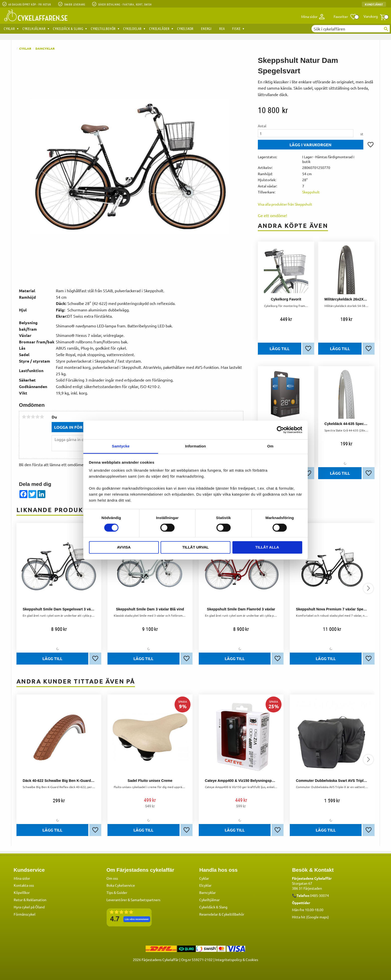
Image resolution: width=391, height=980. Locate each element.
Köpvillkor (22, 892)
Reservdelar (209, 914)
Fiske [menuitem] (236, 28)
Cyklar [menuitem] (9, 28)
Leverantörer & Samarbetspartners (133, 900)
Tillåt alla (267, 547)
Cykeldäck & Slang (213, 907)
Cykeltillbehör (233, 914)
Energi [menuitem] (206, 28)
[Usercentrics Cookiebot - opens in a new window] (280, 430)
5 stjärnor (42, 417)
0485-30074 (319, 895)
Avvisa (124, 547)
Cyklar (204, 878)
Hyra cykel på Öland (29, 907)
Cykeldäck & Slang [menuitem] (68, 28)
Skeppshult (311, 192)
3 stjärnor (33, 417)
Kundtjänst (374, 4)
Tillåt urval (195, 547)
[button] (345, 17)
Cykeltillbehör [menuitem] (103, 28)
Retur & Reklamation (30, 900)
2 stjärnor (28, 417)
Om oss (112, 878)
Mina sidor (22, 878)
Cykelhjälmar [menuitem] (34, 28)
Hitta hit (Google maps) (310, 917)
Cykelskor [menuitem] (185, 28)
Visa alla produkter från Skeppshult (285, 204)
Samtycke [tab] (121, 446)
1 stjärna (24, 417)
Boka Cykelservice (121, 885)
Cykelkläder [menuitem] (159, 28)
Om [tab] (270, 446)
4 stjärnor (37, 417)
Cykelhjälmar (209, 900)
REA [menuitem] (222, 28)
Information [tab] (195, 446)
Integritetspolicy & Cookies (237, 960)
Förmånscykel (25, 914)
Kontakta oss (24, 885)
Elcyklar (205, 885)
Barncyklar (207, 892)
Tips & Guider (117, 892)
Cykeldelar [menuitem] (132, 28)
